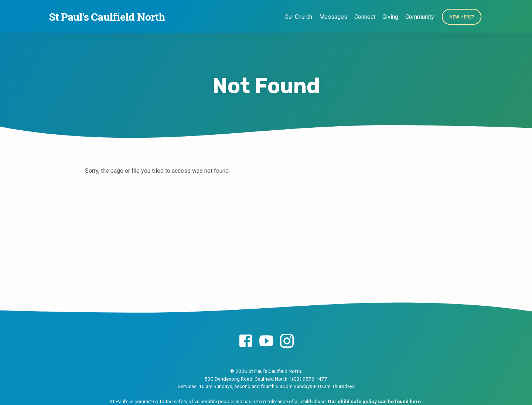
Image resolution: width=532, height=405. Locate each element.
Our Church (298, 17)
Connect (365, 17)
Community (420, 17)
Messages (333, 17)
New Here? (462, 17)
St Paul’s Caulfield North (107, 17)
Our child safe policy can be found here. (375, 401)
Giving (390, 17)
